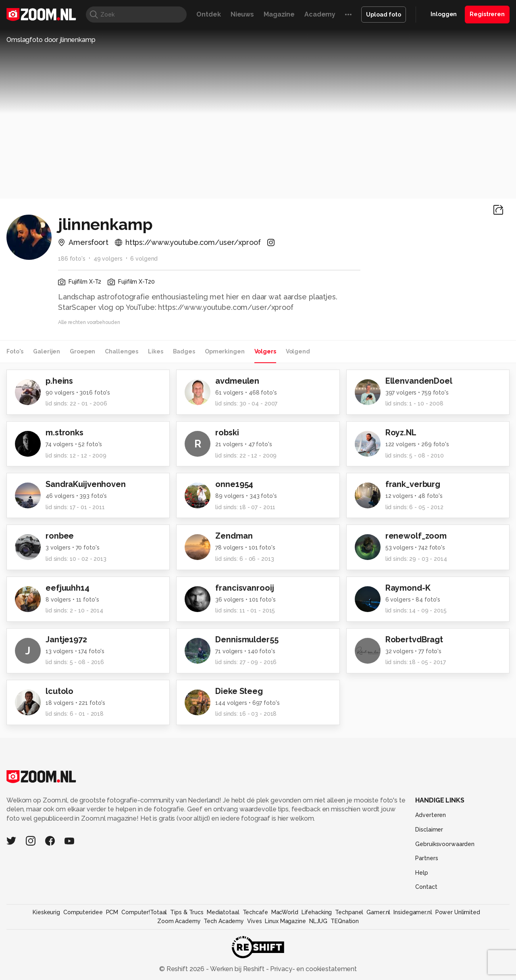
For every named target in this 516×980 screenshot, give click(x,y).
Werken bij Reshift (237, 969)
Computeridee (83, 912)
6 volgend (144, 259)
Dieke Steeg (239, 691)
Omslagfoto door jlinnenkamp (51, 40)
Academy (320, 14)
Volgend (298, 351)
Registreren (487, 14)
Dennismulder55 (247, 639)
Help (422, 873)
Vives (254, 921)
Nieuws (242, 14)
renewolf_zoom (416, 536)
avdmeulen (237, 381)
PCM (112, 912)
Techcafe (255, 912)
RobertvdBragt (414, 639)
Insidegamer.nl (413, 912)
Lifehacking (317, 912)
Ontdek (208, 14)
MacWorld (285, 912)
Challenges (122, 351)
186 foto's (72, 259)
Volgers (265, 351)
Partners (427, 858)
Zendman (234, 536)
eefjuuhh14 (68, 588)
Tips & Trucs (187, 912)
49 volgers (108, 259)
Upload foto (384, 15)
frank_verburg (413, 484)
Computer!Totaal (144, 912)
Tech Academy (224, 921)
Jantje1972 (66, 639)
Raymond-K (408, 588)
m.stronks (64, 433)
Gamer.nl (378, 912)
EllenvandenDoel (419, 381)
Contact (426, 887)
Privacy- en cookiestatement (313, 969)
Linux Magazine (285, 921)
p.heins (59, 381)
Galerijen (47, 351)
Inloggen (444, 14)
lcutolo (59, 691)
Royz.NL (401, 433)
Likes (155, 351)
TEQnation (345, 921)
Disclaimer (429, 830)
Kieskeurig (46, 912)
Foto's (15, 351)
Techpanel (349, 912)
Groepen (82, 351)
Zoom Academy (179, 921)
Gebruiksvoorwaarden (445, 844)
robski (227, 433)
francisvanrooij (244, 588)
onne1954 (234, 484)
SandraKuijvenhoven (86, 484)
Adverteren (431, 815)
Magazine (279, 14)
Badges (184, 351)
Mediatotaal (223, 912)
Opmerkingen (225, 351)
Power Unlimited (458, 912)
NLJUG (318, 921)
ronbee (60, 536)
